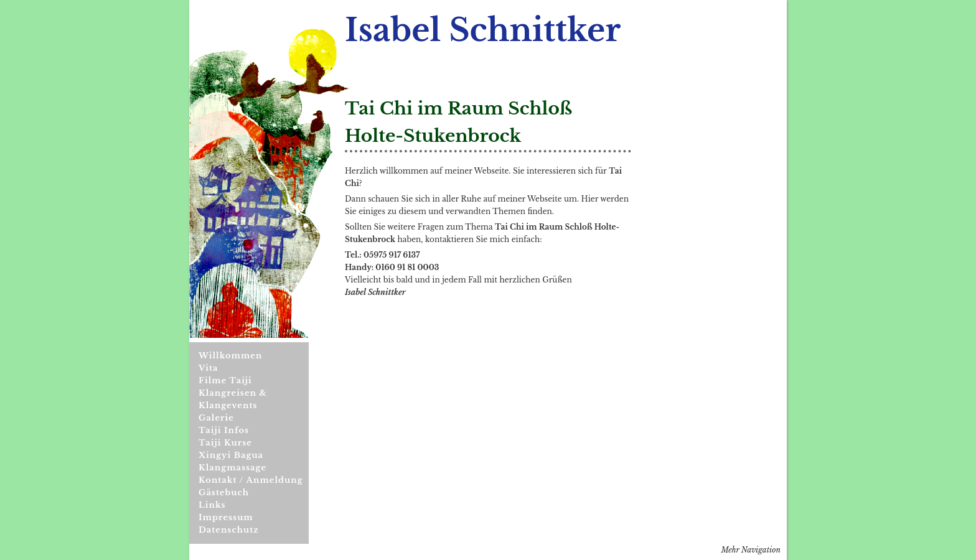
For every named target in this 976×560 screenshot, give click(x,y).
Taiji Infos (224, 430)
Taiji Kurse (225, 443)
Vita (208, 368)
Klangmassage (232, 468)
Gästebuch (224, 492)
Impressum (226, 517)
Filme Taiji (225, 380)
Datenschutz (229, 530)
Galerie (216, 418)
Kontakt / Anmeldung (251, 480)
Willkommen (230, 356)
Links (212, 505)
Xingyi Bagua (231, 455)
